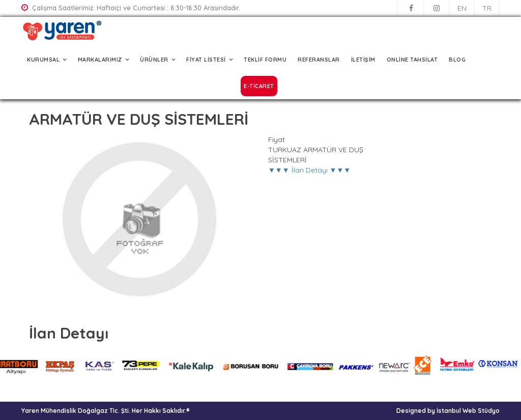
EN (462, 8)
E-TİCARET (259, 86)
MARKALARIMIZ (100, 60)
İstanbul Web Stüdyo (468, 411)
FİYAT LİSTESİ (206, 60)
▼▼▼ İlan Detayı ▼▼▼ (309, 170)
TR (487, 8)
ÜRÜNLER (154, 60)
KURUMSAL (43, 60)
